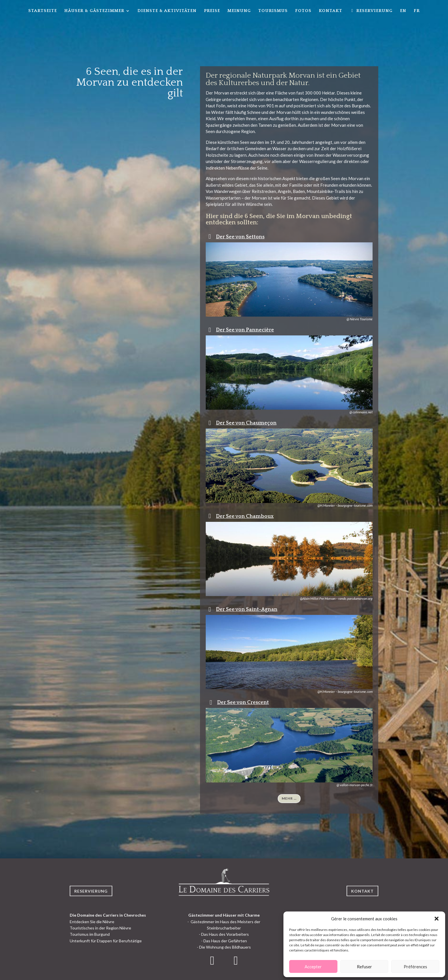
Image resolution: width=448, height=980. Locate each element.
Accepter (313, 967)
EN (403, 11)
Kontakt (331, 11)
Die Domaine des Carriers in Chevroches (108, 915)
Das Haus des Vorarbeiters (225, 934)
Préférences (415, 967)
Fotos (303, 11)
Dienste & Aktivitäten (167, 11)
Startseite (43, 11)
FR (417, 11)
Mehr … (289, 806)
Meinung (239, 11)
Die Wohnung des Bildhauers (225, 947)
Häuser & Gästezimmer (94, 11)
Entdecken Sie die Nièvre (92, 922)
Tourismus (273, 11)
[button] (437, 919)
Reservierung (91, 899)
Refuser (364, 967)
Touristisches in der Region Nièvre (100, 928)
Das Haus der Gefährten (225, 941)
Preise (212, 11)
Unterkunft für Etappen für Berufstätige (106, 941)
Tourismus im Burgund (90, 934)
